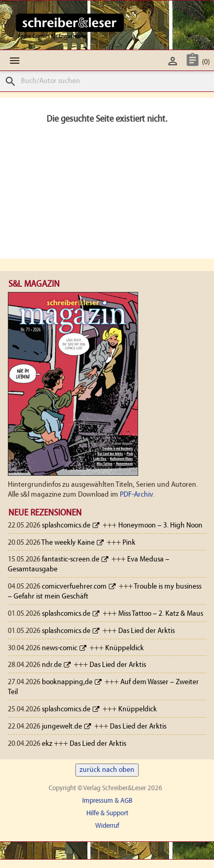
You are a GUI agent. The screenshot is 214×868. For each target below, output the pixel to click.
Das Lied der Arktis (147, 631)
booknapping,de (67, 682)
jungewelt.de (62, 727)
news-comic (60, 648)
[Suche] (107, 81)
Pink (129, 543)
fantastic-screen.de (71, 560)
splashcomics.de (66, 526)
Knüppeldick (125, 648)
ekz (47, 744)
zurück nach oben (107, 770)
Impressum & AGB (107, 801)
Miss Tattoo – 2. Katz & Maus (161, 614)
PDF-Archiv (136, 495)
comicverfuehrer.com (74, 587)
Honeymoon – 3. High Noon (160, 526)
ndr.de (52, 665)
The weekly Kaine (68, 543)
